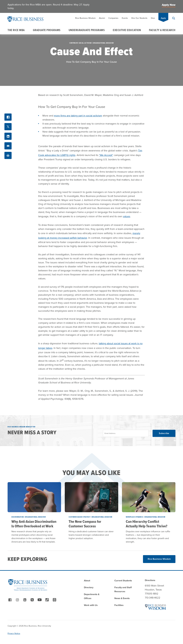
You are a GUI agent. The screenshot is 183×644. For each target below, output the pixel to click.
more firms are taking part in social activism (78, 116)
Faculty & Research (162, 30)
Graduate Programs (47, 30)
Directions (150, 580)
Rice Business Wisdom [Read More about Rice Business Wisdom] (159, 559)
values (127, 216)
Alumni (102, 18)
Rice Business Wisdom (85, 18)
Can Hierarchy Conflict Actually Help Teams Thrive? (147, 524)
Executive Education (127, 30)
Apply (163, 18)
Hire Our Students (139, 18)
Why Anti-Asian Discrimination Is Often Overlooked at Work (34, 524)
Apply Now (169, 5)
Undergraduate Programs (87, 30)
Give (153, 18)
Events (125, 18)
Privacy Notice (14, 633)
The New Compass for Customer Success (85, 524)
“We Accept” (106, 155)
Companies (113, 18)
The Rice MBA (16, 30)
